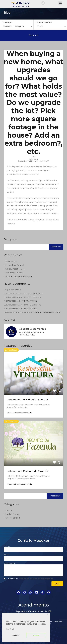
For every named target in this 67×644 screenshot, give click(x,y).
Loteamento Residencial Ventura (27, 400)
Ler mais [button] (10, 629)
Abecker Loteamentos (32, 329)
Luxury (9, 510)
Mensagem (9, 563)
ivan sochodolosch (34, 293)
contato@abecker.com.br (32, 332)
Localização (7, 22)
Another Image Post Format (19, 276)
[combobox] (17, 27)
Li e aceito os (30, 579)
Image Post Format (15, 265)
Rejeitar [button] (16, 635)
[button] (60, 3)
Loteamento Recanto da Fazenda (28, 471)
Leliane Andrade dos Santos (47, 312)
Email (6, 555)
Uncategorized (13, 518)
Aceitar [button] (36, 635)
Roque (18, 290)
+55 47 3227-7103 (27, 335)
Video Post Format (14, 273)
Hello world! (11, 261)
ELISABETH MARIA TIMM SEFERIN (20, 301)
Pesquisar (11, 240)
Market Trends (12, 514)
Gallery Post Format (15, 269)
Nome (7, 546)
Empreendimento (44, 22)
